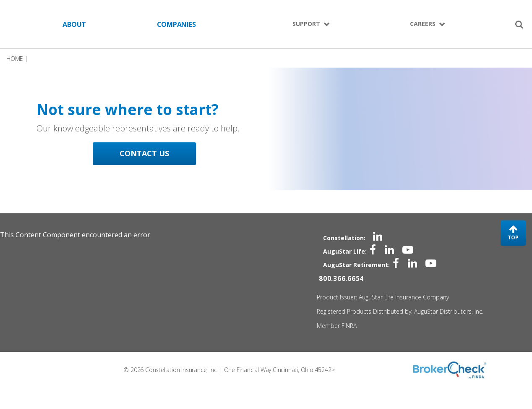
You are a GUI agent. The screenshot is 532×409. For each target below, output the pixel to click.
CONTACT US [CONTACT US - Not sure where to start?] (154, 191)
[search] (519, 24)
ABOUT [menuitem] (74, 24)
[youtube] (403, 265)
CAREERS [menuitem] (423, 24)
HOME (15, 64)
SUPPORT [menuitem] (306, 24)
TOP (513, 256)
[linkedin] (372, 251)
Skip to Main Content (9, 24)
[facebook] (367, 265)
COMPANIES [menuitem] (176, 24)
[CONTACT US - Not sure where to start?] (154, 149)
